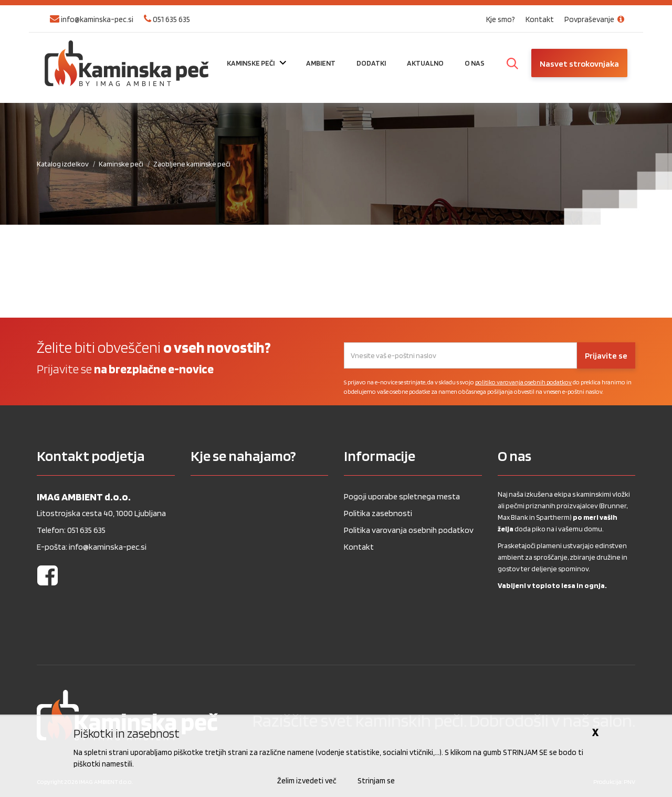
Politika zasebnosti (378, 513)
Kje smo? (501, 19)
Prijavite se (606, 356)
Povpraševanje (596, 19)
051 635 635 (167, 19)
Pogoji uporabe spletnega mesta (402, 496)
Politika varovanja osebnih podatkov (409, 530)
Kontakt (540, 19)
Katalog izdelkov (63, 164)
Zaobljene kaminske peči (192, 164)
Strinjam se (376, 781)
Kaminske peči (121, 164)
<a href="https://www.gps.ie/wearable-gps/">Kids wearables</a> (260, 567)
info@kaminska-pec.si (92, 19)
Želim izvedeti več (307, 781)
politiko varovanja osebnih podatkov (523, 382)
